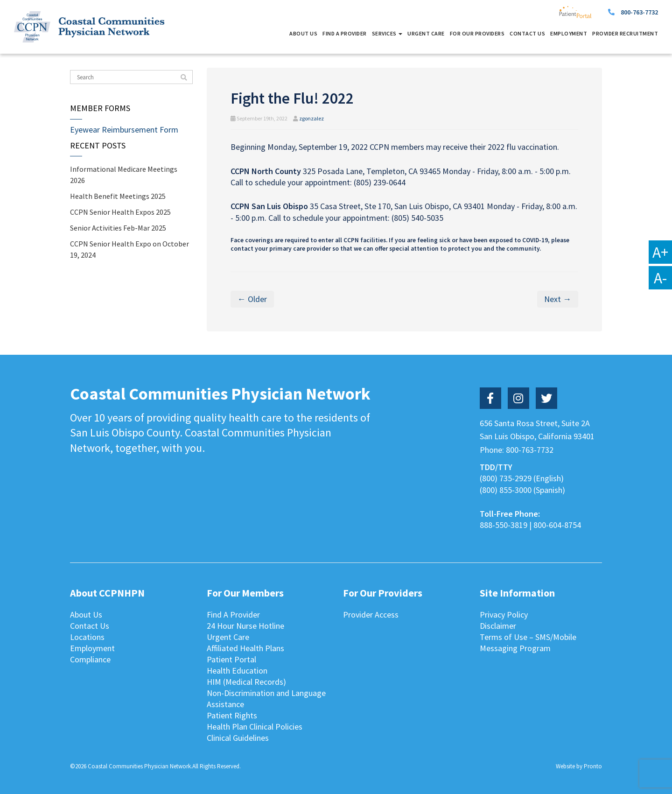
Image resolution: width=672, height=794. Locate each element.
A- (660, 278)
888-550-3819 (504, 525)
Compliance (90, 659)
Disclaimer (498, 626)
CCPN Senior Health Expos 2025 (120, 212)
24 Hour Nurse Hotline (245, 626)
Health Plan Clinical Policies (255, 727)
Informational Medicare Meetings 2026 (124, 175)
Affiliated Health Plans (245, 648)
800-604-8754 (557, 525)
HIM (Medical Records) (246, 682)
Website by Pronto (579, 766)
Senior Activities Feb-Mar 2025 (118, 228)
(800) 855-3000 (506, 490)
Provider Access (371, 615)
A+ (660, 252)
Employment (569, 33)
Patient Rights (232, 715)
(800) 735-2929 (506, 478)
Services (387, 33)
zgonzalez (311, 118)
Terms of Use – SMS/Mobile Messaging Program (528, 643)
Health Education (237, 671)
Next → (558, 299)
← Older (252, 299)
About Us (303, 33)
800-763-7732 (639, 12)
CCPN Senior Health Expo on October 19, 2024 (129, 249)
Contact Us (527, 33)
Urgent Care (426, 33)
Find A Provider (345, 33)
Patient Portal (231, 659)
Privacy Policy (504, 615)
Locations (87, 637)
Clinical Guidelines (238, 738)
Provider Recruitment (625, 33)
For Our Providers (477, 33)
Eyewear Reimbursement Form (124, 130)
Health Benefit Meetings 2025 (118, 196)
